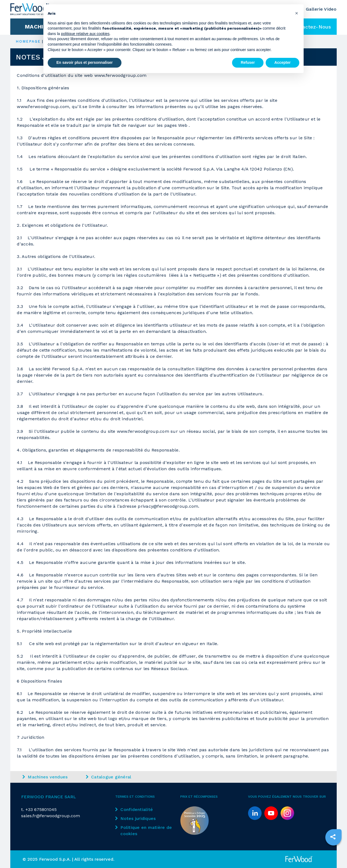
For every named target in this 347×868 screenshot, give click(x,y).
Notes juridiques (135, 818)
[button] (297, 13)
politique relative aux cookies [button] (85, 34)
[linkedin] (255, 813)
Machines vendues (45, 777)
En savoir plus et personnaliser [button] (85, 62)
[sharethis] (333, 837)
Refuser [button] (248, 62)
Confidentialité (134, 809)
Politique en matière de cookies (144, 831)
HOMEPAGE (28, 41)
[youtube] (271, 813)
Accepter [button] (282, 62)
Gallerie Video (321, 9)
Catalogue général (109, 777)
